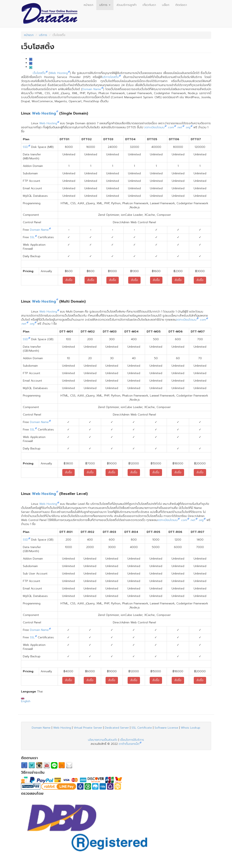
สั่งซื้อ (69, 280)
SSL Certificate (142, 728)
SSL (32, 237)
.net (180, 127)
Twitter (31, 67)
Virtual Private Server (88, 728)
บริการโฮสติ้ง (110, 77)
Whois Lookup (191, 728)
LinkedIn (31, 63)
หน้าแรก (88, 5)
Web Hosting (59, 73)
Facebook (31, 59)
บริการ (105, 5)
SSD (25, 147)
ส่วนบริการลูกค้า (127, 5)
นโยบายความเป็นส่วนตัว (103, 740)
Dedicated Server (117, 728)
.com (171, 127)
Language (29, 692)
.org (188, 127)
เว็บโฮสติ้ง (39, 73)
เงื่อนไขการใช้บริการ (132, 740)
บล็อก (166, 5)
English (26, 701)
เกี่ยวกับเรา (149, 5)
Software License (166, 728)
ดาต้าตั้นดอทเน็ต (129, 744)
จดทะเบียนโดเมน (154, 127)
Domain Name (92, 89)
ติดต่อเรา (181, 5)
